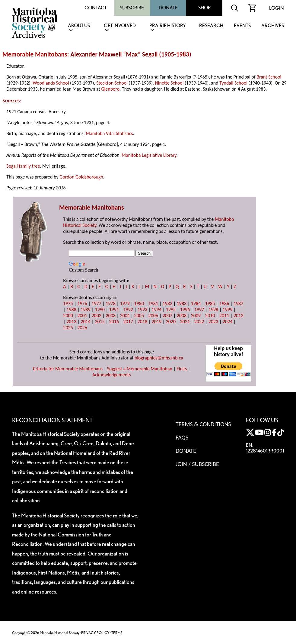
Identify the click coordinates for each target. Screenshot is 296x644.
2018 (142, 322)
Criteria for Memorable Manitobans (68, 369)
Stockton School (112, 83)
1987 (238, 303)
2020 (171, 322)
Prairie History (168, 26)
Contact (96, 8)
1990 (100, 309)
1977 (96, 303)
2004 (125, 316)
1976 (82, 303)
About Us (79, 26)
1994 (157, 309)
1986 (224, 303)
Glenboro (111, 89)
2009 (196, 316)
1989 (85, 309)
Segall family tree (23, 166)
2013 (71, 322)
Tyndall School (233, 83)
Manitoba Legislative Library (149, 155)
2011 (224, 316)
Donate (168, 8)
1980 (139, 303)
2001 (82, 316)
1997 (199, 309)
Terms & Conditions (203, 424)
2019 (157, 322)
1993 (142, 309)
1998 (213, 309)
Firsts (182, 369)
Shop (204, 8)
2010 (210, 316)
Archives (273, 26)
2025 (68, 328)
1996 (185, 309)
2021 (185, 322)
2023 (213, 322)
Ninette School (169, 83)
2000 (68, 316)
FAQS (182, 437)
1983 (183, 54)
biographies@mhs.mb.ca (159, 358)
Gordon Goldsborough (81, 177)
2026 (82, 328)
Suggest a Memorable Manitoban (140, 369)
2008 (182, 316)
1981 (153, 303)
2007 (167, 316)
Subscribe (132, 8)
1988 (71, 309)
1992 (128, 309)
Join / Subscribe (197, 464)
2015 (100, 322)
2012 (238, 316)
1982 (167, 303)
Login (277, 8)
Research (211, 26)
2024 (228, 322)
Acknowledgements (112, 375)
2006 (153, 316)
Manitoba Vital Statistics (109, 133)
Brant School (269, 77)
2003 (110, 316)
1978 (110, 303)
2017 (128, 322)
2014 (85, 322)
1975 (68, 303)
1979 (125, 303)
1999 (228, 309)
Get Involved (120, 26)
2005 (139, 316)
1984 (196, 303)
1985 (210, 303)
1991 (114, 309)
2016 (114, 322)
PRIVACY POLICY (95, 633)
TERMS (117, 633)
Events (242, 26)
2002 (96, 316)
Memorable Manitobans (35, 54)
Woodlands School (51, 83)
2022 (199, 322)
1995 (171, 309)
